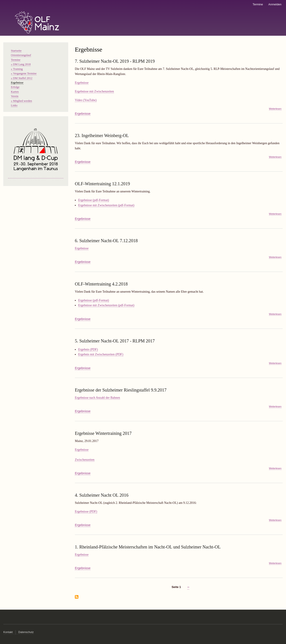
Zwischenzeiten (85, 460)
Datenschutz (26, 632)
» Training (17, 69)
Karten (15, 92)
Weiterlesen (275, 109)
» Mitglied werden (21, 101)
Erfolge (15, 87)
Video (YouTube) (86, 100)
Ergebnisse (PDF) (86, 512)
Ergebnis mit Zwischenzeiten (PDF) (101, 354)
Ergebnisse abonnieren (77, 597)
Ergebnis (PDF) (88, 349)
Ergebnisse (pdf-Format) (94, 200)
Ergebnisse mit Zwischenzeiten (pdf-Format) (106, 205)
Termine (258, 4)
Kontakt (8, 632)
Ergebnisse (82, 83)
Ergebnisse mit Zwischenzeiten (94, 91)
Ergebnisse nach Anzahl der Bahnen (97, 398)
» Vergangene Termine (24, 73)
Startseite (16, 51)
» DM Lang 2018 (21, 64)
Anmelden (275, 4)
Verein (15, 96)
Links (14, 105)
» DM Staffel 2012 (22, 78)
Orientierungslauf (21, 55)
